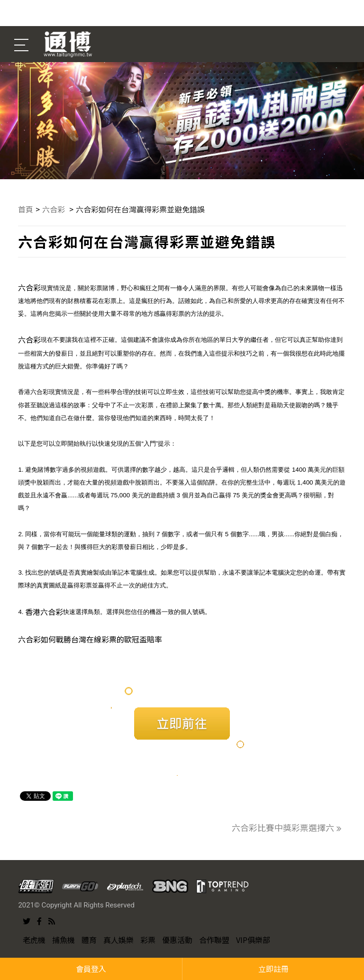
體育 (89, 940)
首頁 (26, 209)
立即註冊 (273, 969)
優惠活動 (177, 940)
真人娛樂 (118, 940)
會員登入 (91, 969)
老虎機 (34, 940)
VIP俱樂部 (253, 940)
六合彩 (55, 209)
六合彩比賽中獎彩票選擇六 (287, 827)
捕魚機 (64, 940)
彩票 (148, 940)
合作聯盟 (214, 940)
